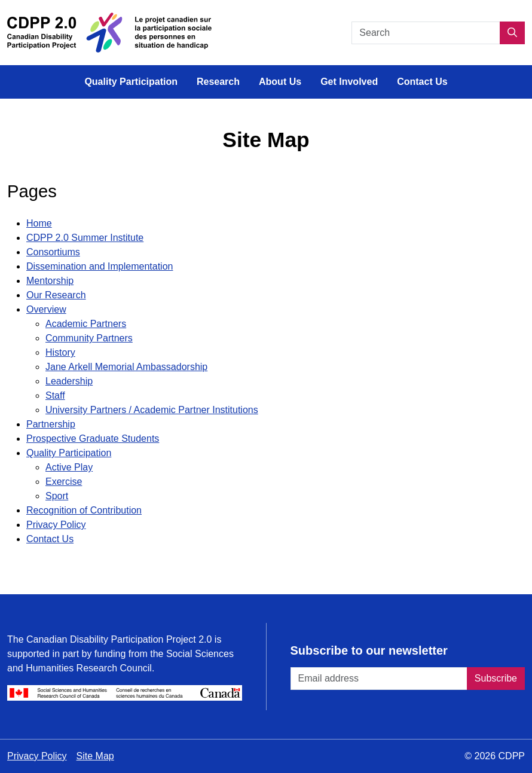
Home (39, 223)
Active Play (69, 467)
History (60, 352)
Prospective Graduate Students (93, 439)
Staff (55, 395)
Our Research (56, 295)
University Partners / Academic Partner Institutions (152, 410)
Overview (46, 309)
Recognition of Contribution (84, 510)
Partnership (51, 424)
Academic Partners (86, 324)
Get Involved (349, 82)
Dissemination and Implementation (100, 266)
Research (218, 82)
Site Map (95, 756)
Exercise (64, 482)
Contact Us (422, 82)
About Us (280, 82)
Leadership (69, 381)
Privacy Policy (56, 525)
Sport (57, 496)
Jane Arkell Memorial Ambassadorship (126, 367)
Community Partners (89, 338)
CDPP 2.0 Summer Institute (85, 238)
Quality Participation (131, 82)
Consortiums (53, 252)
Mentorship (50, 281)
